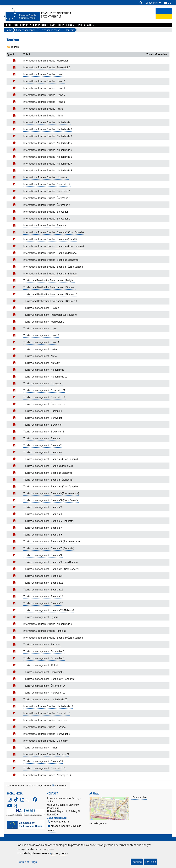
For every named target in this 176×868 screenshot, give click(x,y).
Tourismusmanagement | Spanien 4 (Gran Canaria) (51, 459)
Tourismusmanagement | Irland (40, 329)
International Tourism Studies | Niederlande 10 (48, 706)
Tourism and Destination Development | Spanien (49, 287)
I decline (137, 862)
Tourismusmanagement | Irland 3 (41, 342)
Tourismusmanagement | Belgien (41, 308)
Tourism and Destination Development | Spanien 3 (50, 301)
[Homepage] (22, 20)
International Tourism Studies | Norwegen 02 (47, 775)
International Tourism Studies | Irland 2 (44, 81)
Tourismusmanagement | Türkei (40, 665)
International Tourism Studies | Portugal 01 (46, 754)
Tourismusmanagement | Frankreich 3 (44, 672)
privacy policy (60, 853)
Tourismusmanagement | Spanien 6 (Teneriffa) (48, 473)
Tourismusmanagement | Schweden (43, 418)
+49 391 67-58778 (58, 822)
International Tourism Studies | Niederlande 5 (48, 150)
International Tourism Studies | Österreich (46, 720)
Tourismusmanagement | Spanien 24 (43, 596)
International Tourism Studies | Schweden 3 (47, 734)
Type (11, 54)
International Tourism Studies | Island (43, 109)
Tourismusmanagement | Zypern (41, 617)
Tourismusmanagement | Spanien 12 (43, 514)
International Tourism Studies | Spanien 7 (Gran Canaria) (53, 267)
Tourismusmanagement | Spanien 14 (43, 528)
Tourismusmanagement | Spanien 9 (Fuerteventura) (51, 493)
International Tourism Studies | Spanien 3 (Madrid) (50, 239)
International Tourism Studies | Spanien (45, 226)
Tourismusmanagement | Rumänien (43, 411)
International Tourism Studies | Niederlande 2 (48, 129)
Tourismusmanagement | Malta (40, 356)
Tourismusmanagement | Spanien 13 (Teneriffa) (49, 521)
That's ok (150, 862)
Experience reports (33, 25)
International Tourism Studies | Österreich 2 (47, 184)
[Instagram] (10, 800)
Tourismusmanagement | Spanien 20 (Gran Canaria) (51, 569)
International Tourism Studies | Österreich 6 (47, 713)
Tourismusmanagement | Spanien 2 (43, 445)
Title (27, 54)
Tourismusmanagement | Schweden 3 (44, 658)
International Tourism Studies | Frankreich (46, 61)
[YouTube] (10, 806)
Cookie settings (27, 862)
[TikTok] (16, 800)
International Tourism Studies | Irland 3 (44, 88)
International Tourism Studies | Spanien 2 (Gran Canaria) (54, 232)
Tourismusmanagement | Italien (40, 349)
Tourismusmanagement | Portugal (42, 645)
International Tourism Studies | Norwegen (46, 177)
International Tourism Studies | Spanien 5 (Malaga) (50, 253)
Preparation (86, 25)
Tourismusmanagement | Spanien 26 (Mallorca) (49, 610)
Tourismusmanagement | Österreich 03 (44, 404)
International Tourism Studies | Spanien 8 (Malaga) (50, 274)
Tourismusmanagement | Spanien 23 (43, 590)
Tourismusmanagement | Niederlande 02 (45, 377)
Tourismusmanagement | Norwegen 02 (44, 693)
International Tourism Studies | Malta (43, 116)
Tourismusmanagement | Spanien (42, 438)
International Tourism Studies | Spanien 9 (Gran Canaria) (53, 638)
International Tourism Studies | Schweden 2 (47, 219)
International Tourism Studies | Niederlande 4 (48, 143)
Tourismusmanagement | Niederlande (44, 370)
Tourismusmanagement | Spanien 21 (43, 576)
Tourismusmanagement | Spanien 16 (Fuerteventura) (52, 542)
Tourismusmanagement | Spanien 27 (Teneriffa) (49, 679)
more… (52, 830)
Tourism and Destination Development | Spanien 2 (50, 294)
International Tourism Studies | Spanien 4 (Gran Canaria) (54, 246)
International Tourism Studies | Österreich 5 (47, 205)
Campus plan (140, 797)
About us (12, 25)
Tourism (13, 47)
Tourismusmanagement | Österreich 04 (44, 686)
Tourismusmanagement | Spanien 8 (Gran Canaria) (51, 487)
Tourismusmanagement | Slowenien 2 (44, 432)
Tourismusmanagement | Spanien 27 (43, 761)
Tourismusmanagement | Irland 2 (41, 335)
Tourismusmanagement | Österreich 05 (44, 768)
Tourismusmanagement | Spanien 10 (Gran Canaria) (51, 500)
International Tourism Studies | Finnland (45, 631)
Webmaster (59, 786)
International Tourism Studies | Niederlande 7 (48, 164)
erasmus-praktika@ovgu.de (64, 826)
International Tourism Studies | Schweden (46, 212)
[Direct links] (153, 3)
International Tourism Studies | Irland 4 (44, 95)
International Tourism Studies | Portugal (45, 727)
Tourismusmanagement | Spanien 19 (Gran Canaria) (51, 562)
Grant (72, 25)
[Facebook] (35, 800)
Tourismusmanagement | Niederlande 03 (45, 700)
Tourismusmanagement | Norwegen (43, 384)
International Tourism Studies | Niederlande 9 (48, 624)
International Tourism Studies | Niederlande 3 (48, 136)
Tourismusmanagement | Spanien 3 (42, 452)
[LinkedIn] (22, 800)
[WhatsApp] (29, 800)
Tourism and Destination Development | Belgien (49, 280)
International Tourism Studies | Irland (43, 74)
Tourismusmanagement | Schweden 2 (44, 651)
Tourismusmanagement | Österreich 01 (44, 390)
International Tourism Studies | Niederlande (47, 122)
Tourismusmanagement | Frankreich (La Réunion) (50, 315)
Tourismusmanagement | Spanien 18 (43, 555)
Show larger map (99, 823)
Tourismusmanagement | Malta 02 (42, 363)
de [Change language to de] (167, 3)
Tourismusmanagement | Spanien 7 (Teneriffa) (48, 480)
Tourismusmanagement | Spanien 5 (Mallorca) (48, 466)
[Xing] (16, 806)
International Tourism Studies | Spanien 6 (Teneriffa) (51, 260)
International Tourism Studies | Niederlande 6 (48, 157)
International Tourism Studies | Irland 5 (44, 102)
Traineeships (57, 25)
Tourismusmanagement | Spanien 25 (43, 603)
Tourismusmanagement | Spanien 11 (43, 507)
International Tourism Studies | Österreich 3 (47, 191)
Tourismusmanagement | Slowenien (43, 425)
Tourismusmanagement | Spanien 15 (43, 535)
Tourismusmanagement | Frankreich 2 (44, 322)
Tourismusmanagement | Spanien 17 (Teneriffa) (49, 548)
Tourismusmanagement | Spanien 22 (43, 583)
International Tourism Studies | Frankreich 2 (47, 67)
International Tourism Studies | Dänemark (46, 741)
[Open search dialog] (141, 3)
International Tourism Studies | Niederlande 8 (48, 171)
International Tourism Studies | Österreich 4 (47, 198)
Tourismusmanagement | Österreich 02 (44, 397)
